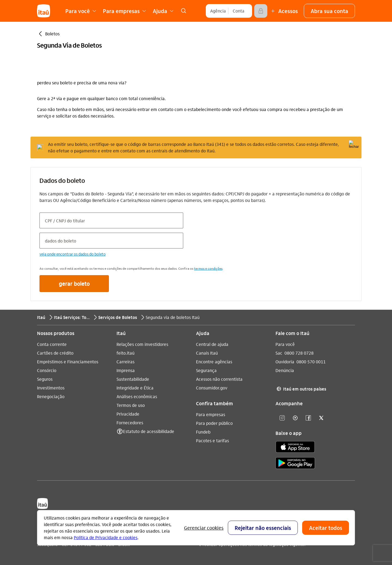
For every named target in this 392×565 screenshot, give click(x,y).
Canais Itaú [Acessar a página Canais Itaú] (207, 353)
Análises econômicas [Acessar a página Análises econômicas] (137, 396)
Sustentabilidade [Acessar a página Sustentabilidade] (133, 379)
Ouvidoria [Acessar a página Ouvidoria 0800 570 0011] (285, 362)
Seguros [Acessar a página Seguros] (45, 379)
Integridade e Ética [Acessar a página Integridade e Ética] (135, 388)
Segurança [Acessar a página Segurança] (206, 370)
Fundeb (203, 432)
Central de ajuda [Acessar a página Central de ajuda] (212, 344)
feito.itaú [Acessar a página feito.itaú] (125, 353)
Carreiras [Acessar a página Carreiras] (125, 362)
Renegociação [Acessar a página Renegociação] (51, 396)
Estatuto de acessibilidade (149, 431)
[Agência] (218, 11)
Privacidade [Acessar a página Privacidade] (128, 414)
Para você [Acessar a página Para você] (285, 344)
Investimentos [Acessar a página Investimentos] (51, 388)
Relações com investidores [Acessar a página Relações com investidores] (142, 344)
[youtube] (295, 418)
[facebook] (308, 418)
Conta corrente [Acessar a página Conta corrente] (52, 344)
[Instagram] (282, 418)
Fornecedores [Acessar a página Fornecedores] (130, 423)
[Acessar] (261, 11)
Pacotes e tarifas (212, 440)
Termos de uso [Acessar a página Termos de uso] (131, 405)
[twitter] (321, 418)
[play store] (295, 464)
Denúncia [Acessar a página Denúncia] (285, 370)
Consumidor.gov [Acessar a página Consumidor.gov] (212, 388)
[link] (183, 11)
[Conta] (239, 11)
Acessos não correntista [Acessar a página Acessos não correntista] (219, 379)
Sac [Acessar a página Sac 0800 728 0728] (279, 353)
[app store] (295, 448)
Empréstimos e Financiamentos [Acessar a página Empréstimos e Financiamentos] (68, 362)
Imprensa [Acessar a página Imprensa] (126, 370)
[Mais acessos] (284, 11)
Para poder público (214, 423)
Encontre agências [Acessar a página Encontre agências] (214, 362)
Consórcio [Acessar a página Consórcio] (47, 370)
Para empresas (211, 414)
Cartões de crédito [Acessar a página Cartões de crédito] (55, 353)
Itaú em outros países (301, 389)
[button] (329, 11)
